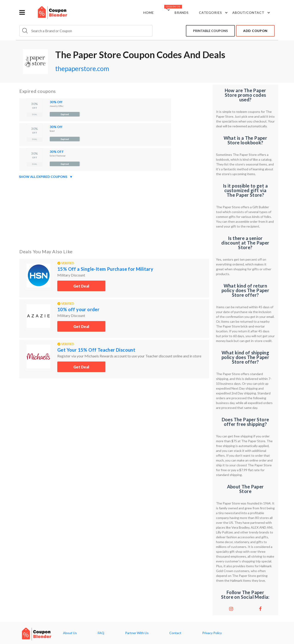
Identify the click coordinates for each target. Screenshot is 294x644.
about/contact (252, 13)
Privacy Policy (212, 633)
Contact (175, 633)
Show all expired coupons (46, 177)
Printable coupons (210, 31)
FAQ (101, 633)
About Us (70, 633)
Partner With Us (137, 633)
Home (149, 13)
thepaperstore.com (82, 68)
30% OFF (57, 152)
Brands (182, 13)
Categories (214, 13)
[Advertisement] (114, 213)
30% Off (56, 102)
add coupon (255, 31)
